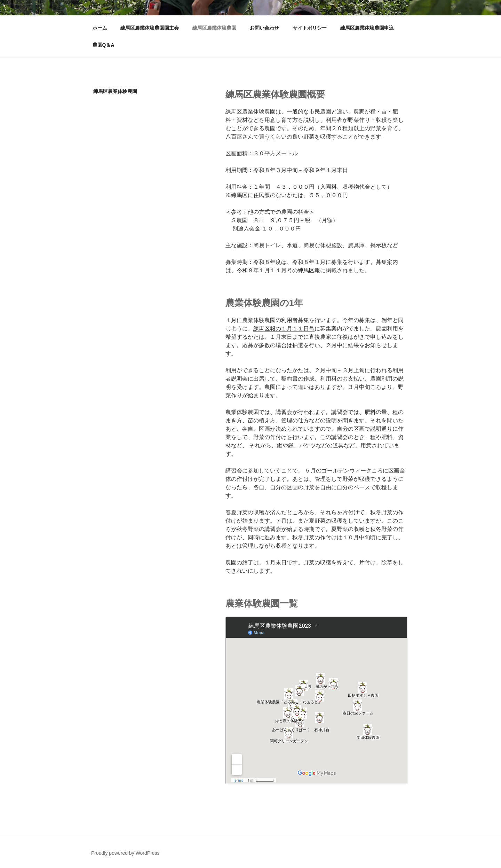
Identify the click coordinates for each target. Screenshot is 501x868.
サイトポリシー (310, 28)
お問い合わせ (264, 28)
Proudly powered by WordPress (125, 852)
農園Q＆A (104, 45)
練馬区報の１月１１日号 (284, 329)
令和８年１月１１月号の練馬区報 (278, 270)
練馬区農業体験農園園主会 (150, 28)
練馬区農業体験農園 (214, 28)
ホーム (100, 28)
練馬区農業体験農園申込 (367, 28)
